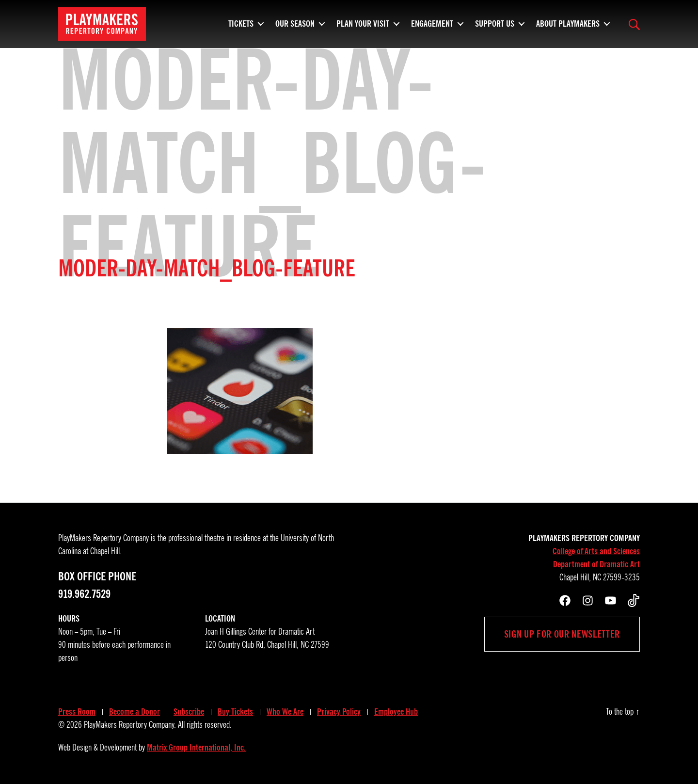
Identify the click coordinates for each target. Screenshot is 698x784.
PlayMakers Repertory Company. (130, 725)
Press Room (77, 712)
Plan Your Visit (363, 27)
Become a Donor (135, 712)
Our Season (295, 27)
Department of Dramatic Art (596, 564)
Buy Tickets (235, 712)
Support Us (495, 27)
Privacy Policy (339, 712)
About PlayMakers (568, 27)
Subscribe (189, 712)
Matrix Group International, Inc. (196, 748)
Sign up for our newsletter (562, 634)
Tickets (241, 27)
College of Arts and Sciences (596, 551)
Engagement (432, 27)
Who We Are (285, 712)
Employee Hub (396, 712)
